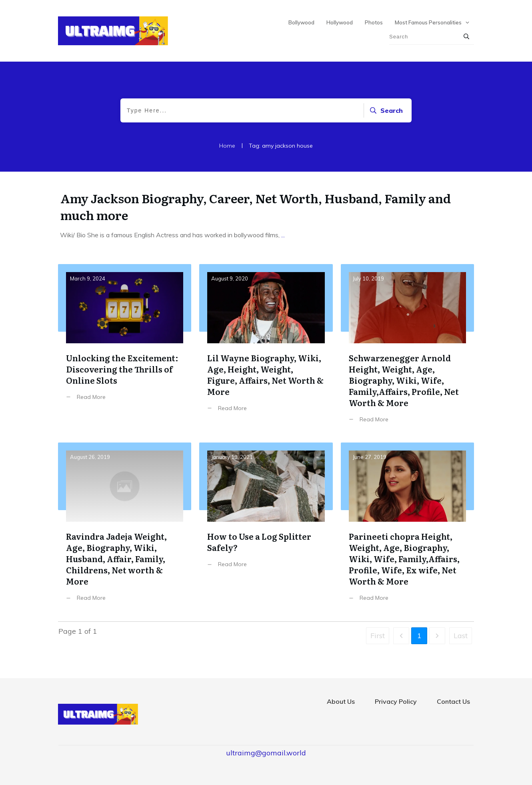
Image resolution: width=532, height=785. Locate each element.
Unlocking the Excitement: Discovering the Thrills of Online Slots (125, 349)
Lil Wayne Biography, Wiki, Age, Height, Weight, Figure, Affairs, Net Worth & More (266, 349)
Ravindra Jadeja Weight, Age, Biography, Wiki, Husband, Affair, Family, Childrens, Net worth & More (125, 528)
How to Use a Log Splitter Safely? (266, 528)
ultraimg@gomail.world (266, 753)
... (283, 235)
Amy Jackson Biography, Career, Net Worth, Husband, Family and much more (256, 206)
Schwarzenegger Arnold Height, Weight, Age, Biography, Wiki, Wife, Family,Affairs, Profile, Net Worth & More (407, 349)
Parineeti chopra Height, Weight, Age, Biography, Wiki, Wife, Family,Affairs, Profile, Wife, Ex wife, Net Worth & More (407, 528)
